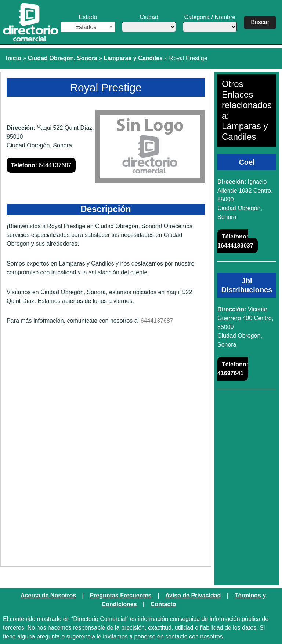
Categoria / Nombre (210, 23)
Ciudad (149, 23)
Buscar (260, 22)
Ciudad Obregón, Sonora (63, 58)
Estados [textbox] (86, 27)
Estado (88, 23)
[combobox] (88, 27)
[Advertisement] (106, 388)
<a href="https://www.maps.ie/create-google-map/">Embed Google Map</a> (106, 503)
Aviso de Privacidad (193, 595)
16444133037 (235, 241)
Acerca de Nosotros (48, 595)
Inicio (14, 58)
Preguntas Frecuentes (120, 595)
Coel (247, 162)
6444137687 (41, 165)
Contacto (163, 604)
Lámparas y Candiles (133, 58)
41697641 (233, 369)
